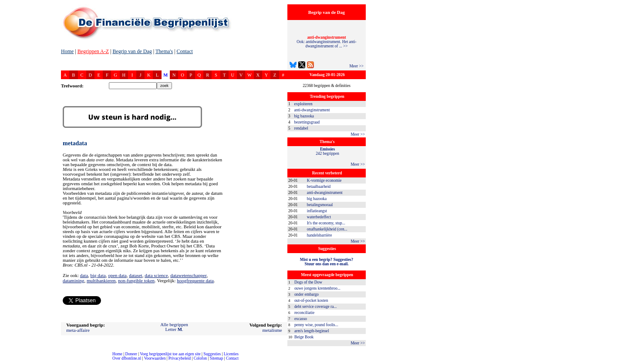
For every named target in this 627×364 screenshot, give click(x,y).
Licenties (231, 354)
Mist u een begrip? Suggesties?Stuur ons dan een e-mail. (327, 262)
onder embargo (307, 294)
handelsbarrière (320, 235)
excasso (301, 319)
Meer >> (356, 66)
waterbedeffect (319, 217)
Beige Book (304, 337)
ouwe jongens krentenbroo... (317, 288)
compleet (5, 362)
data (84, 275)
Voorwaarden (155, 358)
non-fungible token (136, 281)
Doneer (131, 354)
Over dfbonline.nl (127, 358)
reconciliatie (304, 313)
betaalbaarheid (319, 187)
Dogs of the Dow (308, 282)
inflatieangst (317, 211)
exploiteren (303, 104)
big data (98, 275)
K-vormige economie (324, 180)
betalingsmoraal (320, 205)
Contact (185, 51)
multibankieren (101, 281)
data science (156, 275)
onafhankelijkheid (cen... (327, 229)
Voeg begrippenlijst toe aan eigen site (170, 354)
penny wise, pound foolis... (316, 325)
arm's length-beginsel (312, 331)
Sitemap (217, 358)
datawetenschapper (188, 275)
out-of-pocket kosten (311, 301)
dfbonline (619, 362)
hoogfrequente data (195, 281)
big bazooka (304, 116)
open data (117, 275)
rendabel (301, 128)
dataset (136, 275)
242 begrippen (327, 151)
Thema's (164, 51)
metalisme (272, 330)
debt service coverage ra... (315, 307)
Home (67, 51)
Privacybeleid (180, 358)
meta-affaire (78, 330)
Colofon (201, 358)
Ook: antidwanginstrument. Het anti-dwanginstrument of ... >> (326, 42)
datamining (74, 281)
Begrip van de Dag (132, 51)
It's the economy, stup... (326, 223)
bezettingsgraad (307, 122)
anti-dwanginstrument (312, 110)
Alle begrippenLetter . (174, 327)
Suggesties (212, 354)
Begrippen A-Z (93, 51)
